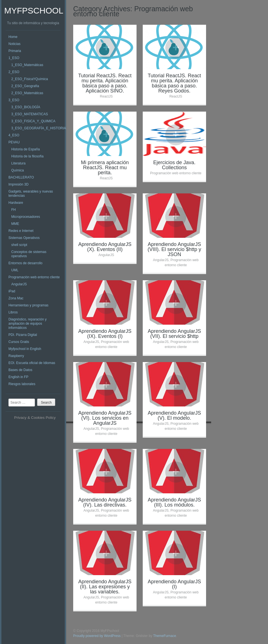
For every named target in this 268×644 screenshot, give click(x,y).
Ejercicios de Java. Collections (174, 165)
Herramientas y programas (28, 305)
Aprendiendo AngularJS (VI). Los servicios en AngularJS (105, 418)
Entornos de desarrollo (25, 263)
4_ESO (14, 135)
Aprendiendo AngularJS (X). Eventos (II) (105, 247)
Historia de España (25, 149)
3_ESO (14, 100)
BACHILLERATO (21, 177)
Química (18, 170)
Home (13, 37)
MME (15, 224)
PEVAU (14, 142)
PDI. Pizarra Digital (23, 335)
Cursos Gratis (19, 342)
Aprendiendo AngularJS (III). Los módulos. (174, 502)
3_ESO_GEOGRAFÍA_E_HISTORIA (39, 128)
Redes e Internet (21, 231)
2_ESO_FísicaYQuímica (30, 79)
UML (15, 270)
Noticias (14, 44)
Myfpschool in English (25, 349)
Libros (13, 312)
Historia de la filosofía (27, 156)
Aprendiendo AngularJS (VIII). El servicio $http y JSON (174, 249)
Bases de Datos (20, 370)
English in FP (18, 377)
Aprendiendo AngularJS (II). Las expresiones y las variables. (105, 587)
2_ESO (14, 72)
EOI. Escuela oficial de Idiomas (32, 363)
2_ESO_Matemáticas (27, 93)
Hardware (16, 203)
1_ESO (14, 58)
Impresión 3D (18, 184)
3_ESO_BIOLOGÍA (26, 107)
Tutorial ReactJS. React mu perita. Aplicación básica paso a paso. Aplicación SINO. (105, 83)
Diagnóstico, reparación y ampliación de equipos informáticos (27, 324)
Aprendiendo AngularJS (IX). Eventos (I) (105, 334)
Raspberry (16, 356)
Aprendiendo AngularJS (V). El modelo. (174, 415)
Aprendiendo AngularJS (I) (174, 584)
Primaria (15, 51)
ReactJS (106, 96)
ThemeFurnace (165, 636)
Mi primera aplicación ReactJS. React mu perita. (105, 168)
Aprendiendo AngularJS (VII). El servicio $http (174, 334)
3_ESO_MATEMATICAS (30, 114)
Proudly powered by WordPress (97, 636)
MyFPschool (34, 11)
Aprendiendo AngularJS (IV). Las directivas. (105, 502)
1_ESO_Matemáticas (27, 65)
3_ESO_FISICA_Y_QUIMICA (33, 121)
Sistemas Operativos (24, 238)
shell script (19, 245)
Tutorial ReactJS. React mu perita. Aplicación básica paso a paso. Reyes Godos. (174, 83)
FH (14, 210)
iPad (12, 291)
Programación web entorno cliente (34, 277)
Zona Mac (16, 298)
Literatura (18, 163)
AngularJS (19, 284)
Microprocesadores (26, 217)
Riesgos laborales (22, 384)
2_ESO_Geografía (25, 86)
